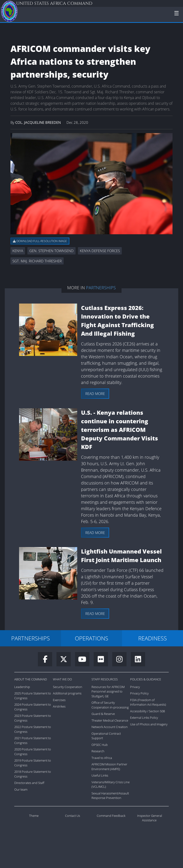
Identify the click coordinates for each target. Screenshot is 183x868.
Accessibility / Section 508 (147, 711)
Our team (21, 789)
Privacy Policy (139, 693)
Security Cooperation (68, 687)
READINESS (152, 638)
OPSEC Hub (100, 745)
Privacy (135, 687)
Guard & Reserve (103, 714)
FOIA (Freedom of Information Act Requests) (148, 702)
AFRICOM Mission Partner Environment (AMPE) (109, 767)
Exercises (59, 700)
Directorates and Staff (29, 783)
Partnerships (101, 288)
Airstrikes (59, 706)
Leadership (22, 687)
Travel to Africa (102, 758)
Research (98, 751)
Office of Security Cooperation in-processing (110, 705)
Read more (95, 394)
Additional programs (67, 693)
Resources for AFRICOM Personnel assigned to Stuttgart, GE (108, 691)
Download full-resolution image (40, 241)
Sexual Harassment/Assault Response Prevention (110, 796)
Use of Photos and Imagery (149, 724)
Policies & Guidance (146, 679)
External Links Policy (144, 718)
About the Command (31, 679)
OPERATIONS (91, 638)
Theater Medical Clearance (110, 720)
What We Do (62, 679)
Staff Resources (105, 679)
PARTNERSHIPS (30, 638)
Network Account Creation (110, 727)
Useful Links (100, 775)
